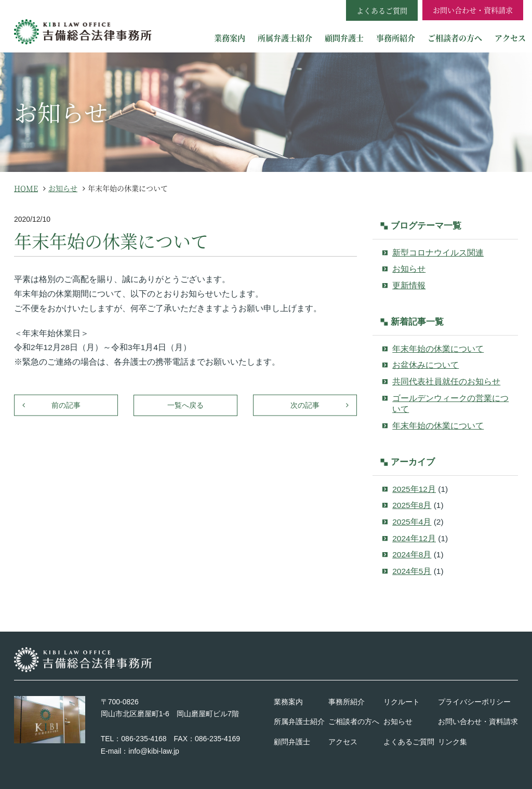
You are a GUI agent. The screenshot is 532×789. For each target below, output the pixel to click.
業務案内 (230, 38)
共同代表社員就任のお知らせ (446, 382)
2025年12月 (414, 489)
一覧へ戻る (185, 405)
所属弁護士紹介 (285, 38)
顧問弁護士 (344, 38)
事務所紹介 (396, 38)
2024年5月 (412, 571)
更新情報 (409, 285)
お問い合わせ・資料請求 (473, 10)
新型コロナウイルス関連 (438, 253)
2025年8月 (412, 505)
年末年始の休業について (438, 349)
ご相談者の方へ (455, 38)
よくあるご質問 (409, 742)
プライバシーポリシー (474, 702)
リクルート (402, 702)
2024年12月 (414, 538)
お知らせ (409, 269)
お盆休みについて (425, 365)
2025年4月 (412, 522)
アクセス (510, 38)
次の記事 (305, 405)
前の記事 (66, 405)
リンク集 (453, 742)
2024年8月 (412, 554)
